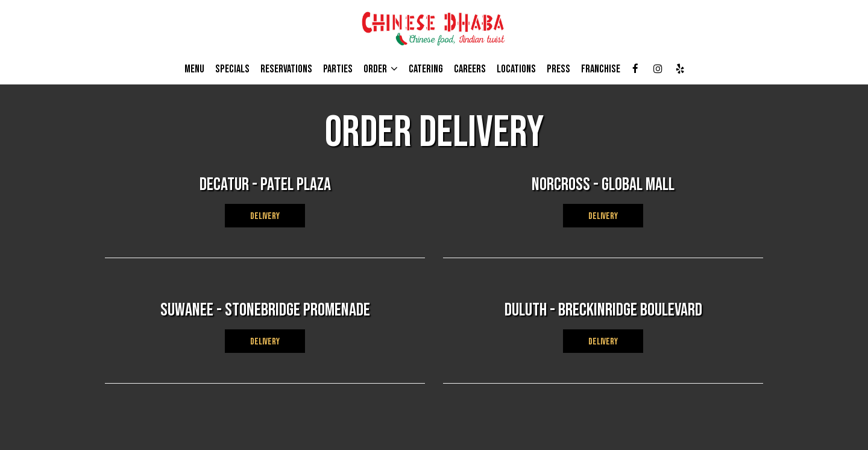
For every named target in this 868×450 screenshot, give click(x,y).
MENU (194, 69)
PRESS (558, 69)
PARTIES (338, 69)
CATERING (426, 69)
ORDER (381, 69)
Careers (470, 69)
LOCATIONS (516, 69)
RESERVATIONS (286, 69)
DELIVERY (265, 216)
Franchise (601, 69)
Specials (232, 69)
